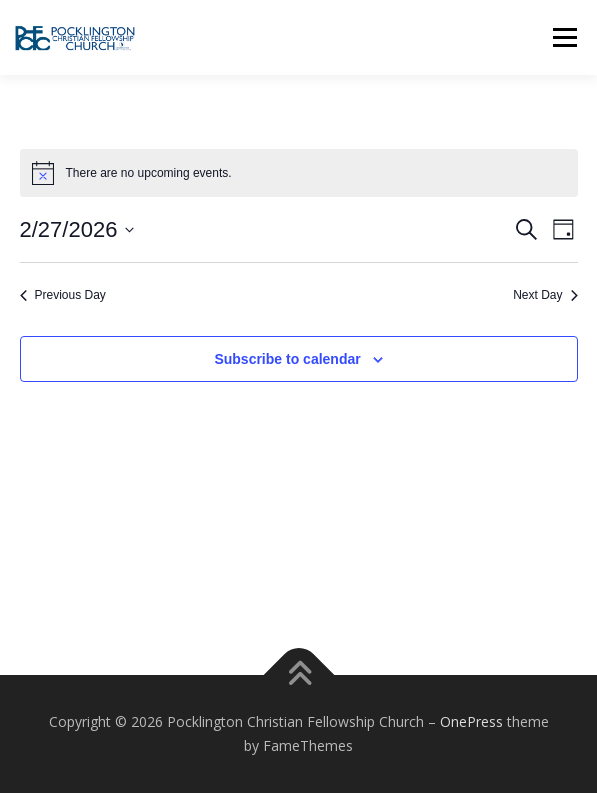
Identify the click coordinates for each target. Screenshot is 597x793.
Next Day (545, 295)
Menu (563, 37)
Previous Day (63, 295)
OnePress (471, 721)
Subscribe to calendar (287, 359)
